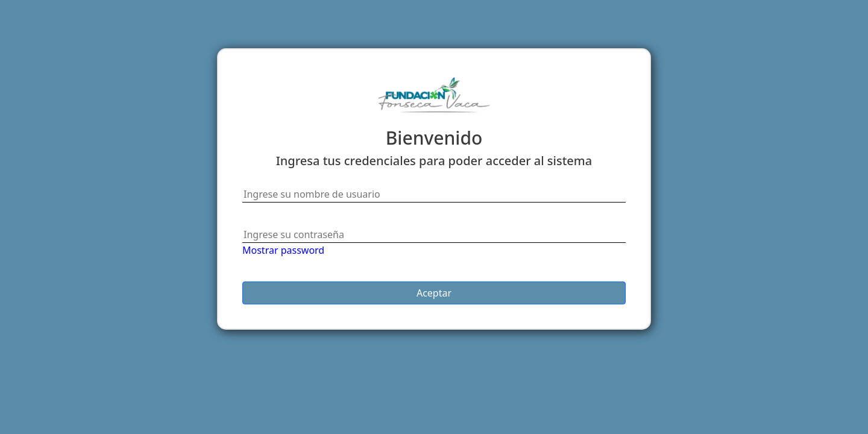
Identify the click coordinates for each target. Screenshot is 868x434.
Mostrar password (283, 250)
